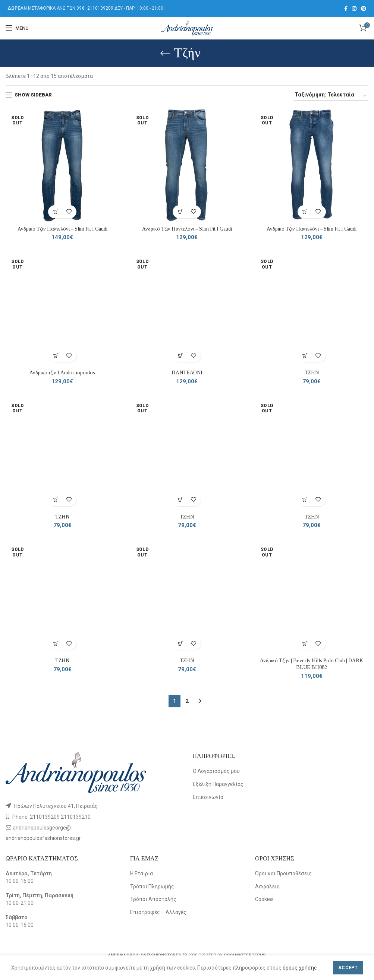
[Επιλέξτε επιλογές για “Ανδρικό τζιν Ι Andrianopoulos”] (56, 356)
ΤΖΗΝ (312, 373)
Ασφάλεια (267, 887)
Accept (348, 968)
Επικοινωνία (208, 798)
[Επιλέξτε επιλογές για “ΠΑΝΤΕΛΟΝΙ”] (180, 356)
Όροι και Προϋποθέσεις (283, 874)
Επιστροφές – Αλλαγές (158, 913)
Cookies (264, 900)
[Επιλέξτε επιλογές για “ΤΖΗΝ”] (305, 356)
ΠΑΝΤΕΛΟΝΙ (187, 373)
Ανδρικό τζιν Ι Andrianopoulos (62, 373)
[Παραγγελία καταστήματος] (331, 96)
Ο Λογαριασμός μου (216, 772)
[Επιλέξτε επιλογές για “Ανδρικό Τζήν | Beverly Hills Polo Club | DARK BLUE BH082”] (305, 644)
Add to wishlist (69, 212)
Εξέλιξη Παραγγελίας (218, 785)
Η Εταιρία (142, 874)
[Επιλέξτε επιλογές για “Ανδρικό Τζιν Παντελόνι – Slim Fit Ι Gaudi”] (56, 212)
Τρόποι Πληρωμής (152, 887)
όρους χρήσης (300, 968)
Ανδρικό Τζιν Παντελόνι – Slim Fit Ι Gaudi (62, 229)
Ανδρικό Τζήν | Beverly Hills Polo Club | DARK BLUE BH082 (312, 665)
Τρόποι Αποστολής (153, 900)
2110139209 (100, 8)
